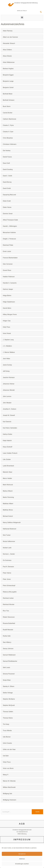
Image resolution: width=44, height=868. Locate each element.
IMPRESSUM (22, 839)
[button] (22, 17)
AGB (22, 824)
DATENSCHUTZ (22, 855)
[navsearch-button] (41, 13)
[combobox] (16, 812)
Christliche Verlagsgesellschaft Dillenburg (26, 3)
